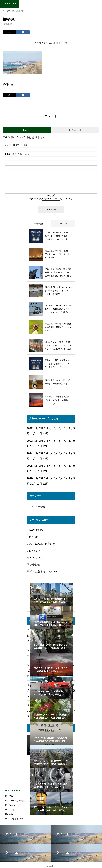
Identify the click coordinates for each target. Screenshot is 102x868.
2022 (30, 428)
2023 (30, 441)
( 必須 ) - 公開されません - (17, 154)
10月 (33, 434)
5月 (56, 428)
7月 (66, 428)
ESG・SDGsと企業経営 (41, 544)
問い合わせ (33, 565)
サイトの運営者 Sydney (42, 571)
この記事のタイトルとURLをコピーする (51, 43)
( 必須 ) (16, 145)
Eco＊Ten (33, 537)
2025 (30, 466)
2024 (30, 453)
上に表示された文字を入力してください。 (51, 199)
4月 (51, 441)
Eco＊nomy (34, 551)
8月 (70, 428)
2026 (30, 478)
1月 (36, 441)
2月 (41, 441)
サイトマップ (35, 558)
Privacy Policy (35, 530)
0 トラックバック (75, 130)
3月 (46, 441)
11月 (39, 434)
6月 (61, 441)
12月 (46, 434)
